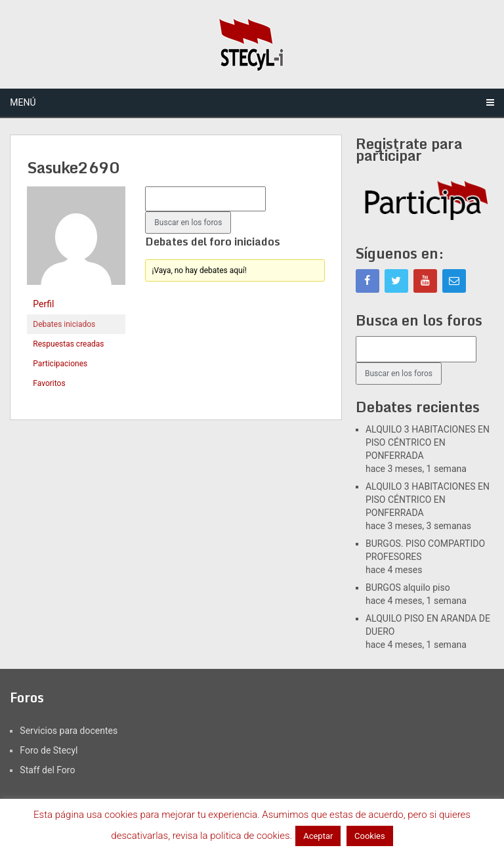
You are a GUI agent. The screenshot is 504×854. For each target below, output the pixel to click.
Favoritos (49, 383)
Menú (23, 102)
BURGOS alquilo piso (408, 587)
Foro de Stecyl (49, 750)
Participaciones (60, 364)
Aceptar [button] (318, 836)
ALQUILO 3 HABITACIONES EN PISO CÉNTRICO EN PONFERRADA (428, 442)
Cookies (370, 836)
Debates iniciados (64, 324)
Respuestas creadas (68, 344)
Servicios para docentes (69, 731)
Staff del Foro (47, 770)
